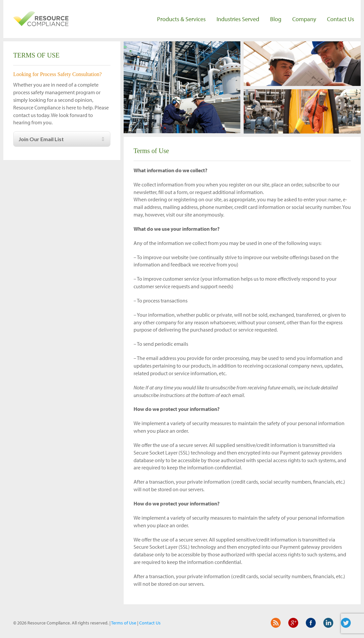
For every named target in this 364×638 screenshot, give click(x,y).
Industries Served (238, 19)
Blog (276, 19)
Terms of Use (124, 623)
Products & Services (181, 19)
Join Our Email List (62, 139)
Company (304, 19)
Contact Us (341, 19)
